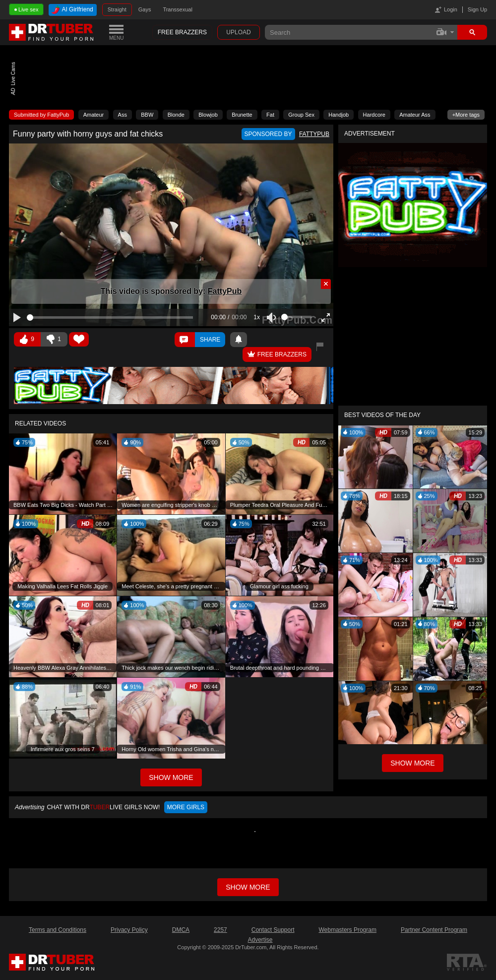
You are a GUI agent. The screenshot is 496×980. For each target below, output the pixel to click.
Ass (123, 115)
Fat (270, 115)
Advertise (260, 940)
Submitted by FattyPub (41, 115)
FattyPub (225, 291)
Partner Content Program (434, 930)
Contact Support (273, 930)
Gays (145, 9)
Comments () (185, 340)
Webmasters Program (347, 930)
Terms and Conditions (58, 930)
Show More (412, 763)
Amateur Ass (415, 115)
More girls (186, 807)
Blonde (176, 115)
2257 (220, 930)
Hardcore (374, 115)
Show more (248, 887)
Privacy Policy (129, 930)
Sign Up (477, 9)
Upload (238, 32)
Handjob (339, 115)
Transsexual (178, 9)
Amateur (94, 115)
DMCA (181, 930)
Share (210, 340)
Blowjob (208, 115)
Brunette (242, 115)
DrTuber (52, 32)
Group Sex (301, 115)
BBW (147, 115)
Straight (117, 9)
